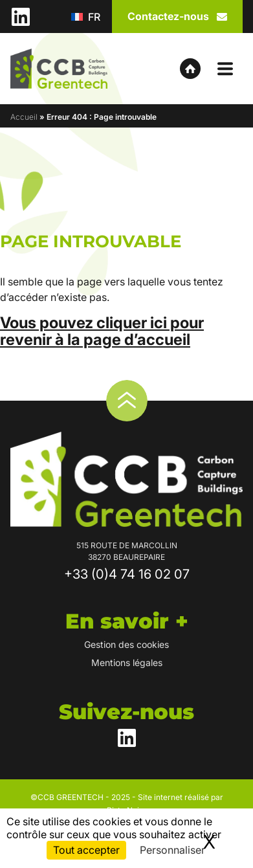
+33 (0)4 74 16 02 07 (127, 574)
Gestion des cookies (126, 644)
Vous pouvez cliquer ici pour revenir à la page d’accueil (102, 331)
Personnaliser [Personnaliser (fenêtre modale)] (172, 850)
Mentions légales (127, 662)
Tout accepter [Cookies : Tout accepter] (86, 850)
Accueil (24, 117)
